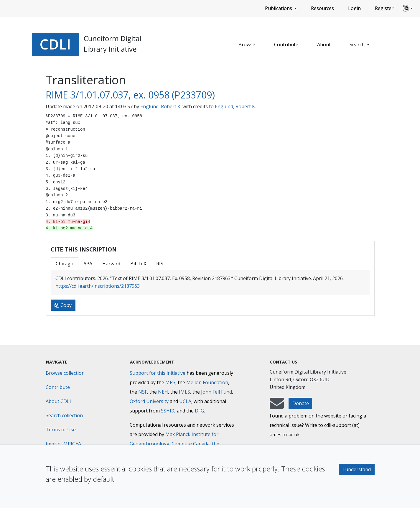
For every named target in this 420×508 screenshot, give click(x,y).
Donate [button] (301, 403)
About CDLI (58, 401)
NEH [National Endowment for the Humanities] (163, 392)
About (324, 45)
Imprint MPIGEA (63, 444)
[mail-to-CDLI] (277, 406)
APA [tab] (88, 264)
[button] (408, 9)
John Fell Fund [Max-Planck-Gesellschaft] (216, 392)
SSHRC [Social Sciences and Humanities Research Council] (168, 411)
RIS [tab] (160, 264)
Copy (63, 305)
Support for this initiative (158, 373)
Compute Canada (191, 444)
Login (354, 8)
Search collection (64, 415)
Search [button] (358, 45)
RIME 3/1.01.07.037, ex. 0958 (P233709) (130, 95)
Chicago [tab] (65, 264)
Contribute (286, 45)
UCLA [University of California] (185, 401)
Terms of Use (61, 430)
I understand (357, 469)
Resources (322, 8)
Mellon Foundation (207, 382)
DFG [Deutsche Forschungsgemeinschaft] (199, 411)
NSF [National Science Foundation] (143, 392)
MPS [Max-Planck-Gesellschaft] (170, 382)
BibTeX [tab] (138, 264)
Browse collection (65, 373)
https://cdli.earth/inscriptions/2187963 (98, 286)
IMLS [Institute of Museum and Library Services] (185, 392)
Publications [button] (279, 8)
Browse (247, 45)
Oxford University (149, 401)
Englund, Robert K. (161, 106)
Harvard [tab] (111, 264)
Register (384, 8)
